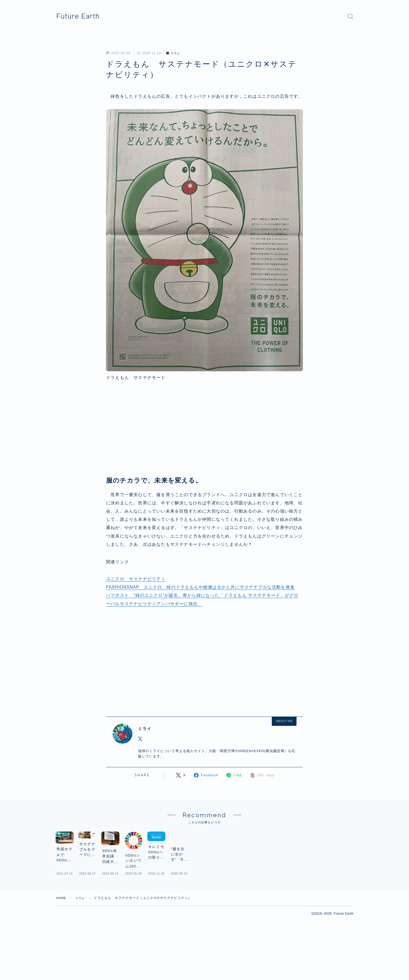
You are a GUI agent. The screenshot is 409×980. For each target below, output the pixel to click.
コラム (174, 53)
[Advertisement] (204, 434)
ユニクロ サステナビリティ (136, 579)
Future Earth (83, 16)
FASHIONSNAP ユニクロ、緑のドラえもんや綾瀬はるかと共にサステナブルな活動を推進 (201, 587)
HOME (62, 942)
